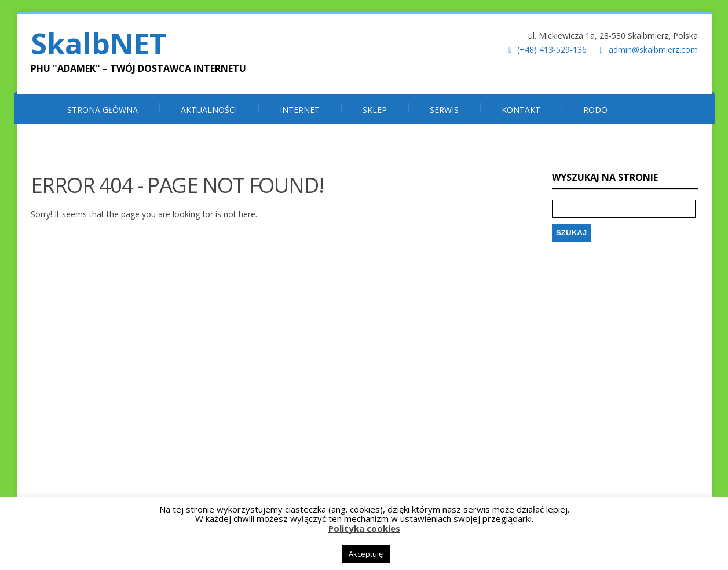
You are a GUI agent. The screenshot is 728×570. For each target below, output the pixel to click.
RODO (595, 110)
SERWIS (444, 110)
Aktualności (209, 110)
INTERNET (300, 110)
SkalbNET (98, 43)
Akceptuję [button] (366, 554)
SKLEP (375, 110)
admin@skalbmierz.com (653, 50)
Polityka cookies (364, 528)
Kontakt (521, 110)
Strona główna (103, 110)
